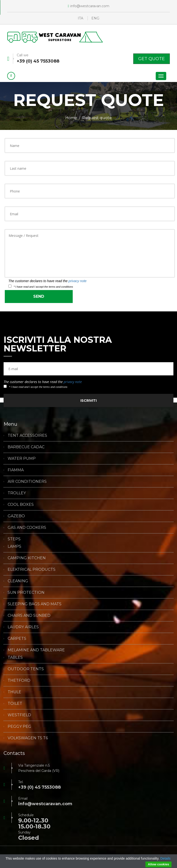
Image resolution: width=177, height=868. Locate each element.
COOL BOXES (21, 505)
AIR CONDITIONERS (27, 482)
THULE (14, 692)
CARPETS (17, 639)
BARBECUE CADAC (26, 447)
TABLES (15, 658)
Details (165, 858)
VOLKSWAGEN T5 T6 (28, 738)
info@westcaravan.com (88, 6)
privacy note (77, 281)
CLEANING (18, 581)
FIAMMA (16, 470)
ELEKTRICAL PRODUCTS (32, 570)
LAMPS (14, 547)
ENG (95, 18)
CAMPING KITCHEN (27, 558)
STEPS (14, 539)
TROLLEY (17, 493)
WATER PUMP (22, 459)
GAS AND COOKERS (27, 528)
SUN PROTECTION (26, 593)
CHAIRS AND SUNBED (29, 616)
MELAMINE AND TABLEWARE (36, 650)
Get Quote (152, 59)
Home (71, 118)
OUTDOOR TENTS (26, 669)
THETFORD (19, 681)
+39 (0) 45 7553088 (38, 61)
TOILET (15, 704)
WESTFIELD (19, 715)
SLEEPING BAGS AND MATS (35, 604)
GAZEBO (16, 516)
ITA (80, 18)
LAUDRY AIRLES (23, 627)
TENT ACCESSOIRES (27, 436)
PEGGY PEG (19, 727)
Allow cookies (158, 864)
